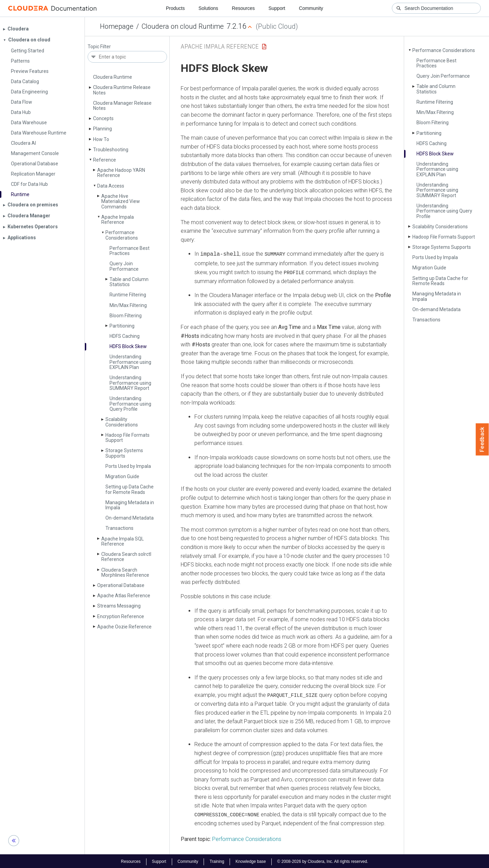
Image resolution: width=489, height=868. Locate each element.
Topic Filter (99, 47)
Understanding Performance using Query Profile (130, 404)
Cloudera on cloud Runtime (183, 26)
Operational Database (121, 585)
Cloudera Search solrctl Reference (126, 557)
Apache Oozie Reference (124, 627)
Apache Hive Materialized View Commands (121, 201)
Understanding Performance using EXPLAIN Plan (130, 362)
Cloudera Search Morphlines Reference (125, 572)
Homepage (117, 26)
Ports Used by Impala (128, 466)
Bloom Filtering (126, 316)
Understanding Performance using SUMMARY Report (130, 383)
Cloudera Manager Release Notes (122, 106)
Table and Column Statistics (129, 282)
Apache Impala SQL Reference (123, 541)
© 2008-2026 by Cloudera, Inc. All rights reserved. (323, 860)
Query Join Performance (124, 266)
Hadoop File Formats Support (127, 438)
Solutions (208, 8)
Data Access (111, 186)
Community (311, 8)
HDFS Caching (125, 336)
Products (175, 8)
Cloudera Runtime (113, 77)
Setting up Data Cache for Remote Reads (130, 489)
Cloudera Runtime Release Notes (122, 90)
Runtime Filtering (128, 295)
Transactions (119, 528)
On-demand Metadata (130, 518)
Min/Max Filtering (128, 305)
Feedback (482, 439)
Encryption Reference (121, 616)
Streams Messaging (119, 606)
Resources (243, 8)
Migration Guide (122, 476)
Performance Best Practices (130, 251)
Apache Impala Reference (118, 220)
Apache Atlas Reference (124, 596)
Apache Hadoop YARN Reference (121, 173)
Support (277, 8)
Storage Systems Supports (124, 453)
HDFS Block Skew (128, 346)
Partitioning (122, 326)
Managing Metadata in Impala (130, 505)
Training (217, 860)
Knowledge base (251, 860)
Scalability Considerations (122, 422)
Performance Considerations (122, 235)
